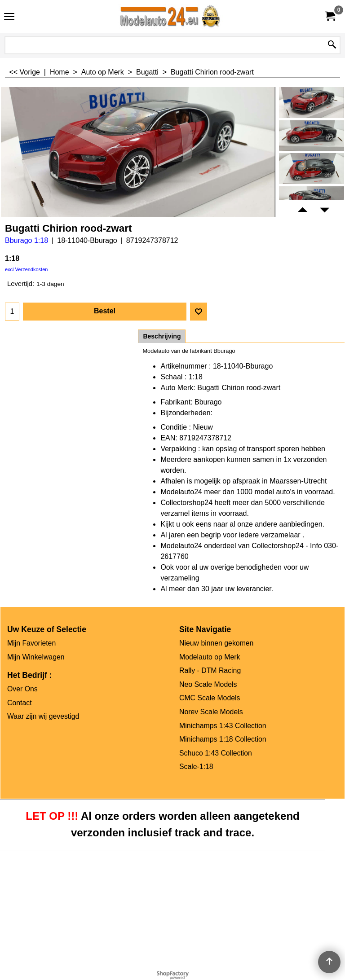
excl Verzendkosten (26, 269)
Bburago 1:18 (27, 240)
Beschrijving (162, 336)
